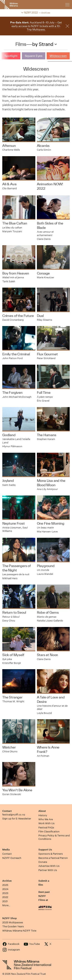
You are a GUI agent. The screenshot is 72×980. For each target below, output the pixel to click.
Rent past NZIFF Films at (44, 896)
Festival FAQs (46, 828)
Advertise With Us (49, 866)
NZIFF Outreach (12, 858)
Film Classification (49, 832)
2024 (5, 889)
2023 (5, 893)
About (42, 811)
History (43, 815)
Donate (43, 862)
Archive (7, 881)
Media (6, 850)
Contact (7, 811)
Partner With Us (48, 870)
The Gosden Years (13, 926)
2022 (5, 897)
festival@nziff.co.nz (14, 815)
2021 (5, 901)
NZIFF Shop (10, 918)
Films (21, 44)
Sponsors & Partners (51, 854)
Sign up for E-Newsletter (17, 819)
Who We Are (46, 819)
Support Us (45, 850)
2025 (5, 885)
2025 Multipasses (13, 922)
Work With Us (46, 823)
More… (6, 905)
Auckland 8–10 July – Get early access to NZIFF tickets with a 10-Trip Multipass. (36, 26)
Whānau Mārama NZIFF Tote (19, 931)
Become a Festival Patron (53, 858)
